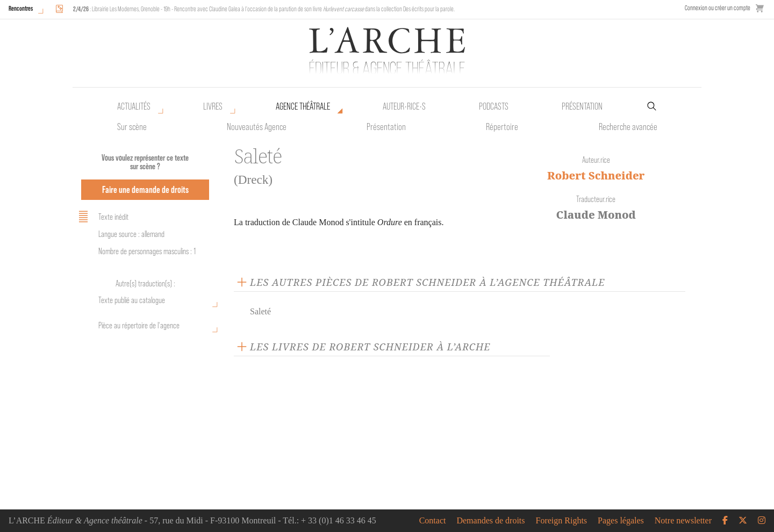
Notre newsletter (683, 521)
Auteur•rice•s (404, 106)
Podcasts (494, 106)
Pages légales (621, 521)
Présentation (386, 127)
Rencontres (21, 8)
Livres (213, 106)
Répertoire (502, 127)
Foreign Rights (562, 521)
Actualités (134, 106)
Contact (433, 521)
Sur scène (132, 127)
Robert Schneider (596, 175)
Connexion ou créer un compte (718, 8)
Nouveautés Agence (257, 127)
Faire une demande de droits (145, 189)
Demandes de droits (490, 521)
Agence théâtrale (303, 106)
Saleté (260, 311)
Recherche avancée (628, 127)
